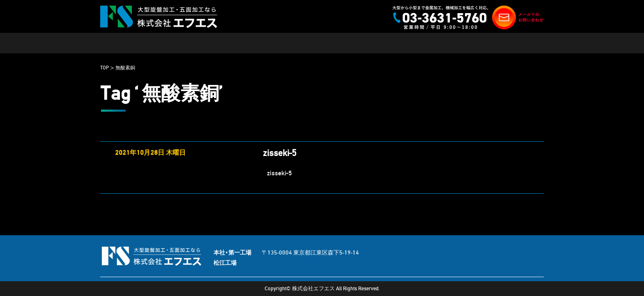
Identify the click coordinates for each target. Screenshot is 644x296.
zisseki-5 (280, 153)
